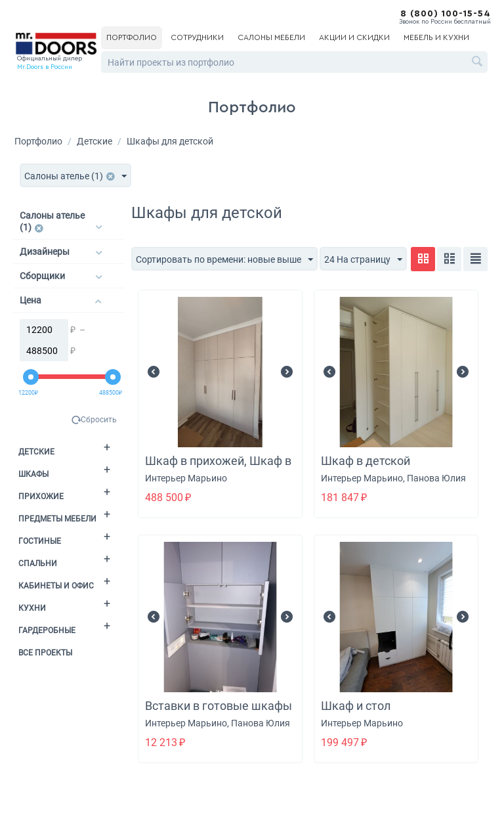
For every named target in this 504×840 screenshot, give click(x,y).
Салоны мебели (271, 37)
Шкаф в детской (366, 461)
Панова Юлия (436, 478)
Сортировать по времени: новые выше (224, 260)
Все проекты (45, 653)
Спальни (38, 564)
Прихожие (41, 497)
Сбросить (99, 420)
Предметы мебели (57, 519)
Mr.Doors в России (45, 67)
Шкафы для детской (170, 141)
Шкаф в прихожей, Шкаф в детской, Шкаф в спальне (218, 468)
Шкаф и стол (356, 706)
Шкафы (33, 474)
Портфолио (132, 37)
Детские (94, 141)
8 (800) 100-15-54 (446, 14)
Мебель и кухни (436, 37)
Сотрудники (197, 37)
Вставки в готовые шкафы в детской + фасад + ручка (219, 713)
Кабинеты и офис (56, 586)
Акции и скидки (354, 37)
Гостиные (40, 541)
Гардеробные (47, 630)
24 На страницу (363, 260)
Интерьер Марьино (186, 478)
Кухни (32, 608)
